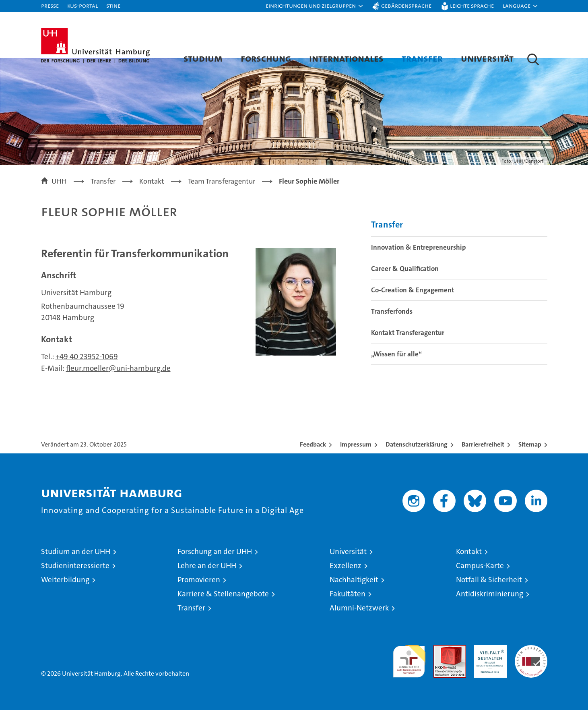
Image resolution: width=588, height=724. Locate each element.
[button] (315, 6)
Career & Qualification (405, 283)
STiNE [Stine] (113, 5)
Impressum (356, 458)
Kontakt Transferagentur (408, 347)
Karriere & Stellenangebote (223, 608)
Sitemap (530, 458)
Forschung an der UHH (215, 566)
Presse (50, 5)
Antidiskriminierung (490, 608)
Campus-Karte (480, 580)
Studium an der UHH (76, 566)
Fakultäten (348, 608)
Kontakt (469, 566)
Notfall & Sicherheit (489, 594)
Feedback (313, 458)
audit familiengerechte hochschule (409, 672)
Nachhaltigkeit (354, 594)
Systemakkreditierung (531, 663)
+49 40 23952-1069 (87, 371)
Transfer (422, 58)
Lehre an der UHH (207, 580)
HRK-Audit (488, 663)
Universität (487, 58)
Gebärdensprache (406, 5)
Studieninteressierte (75, 580)
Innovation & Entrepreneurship (419, 262)
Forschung (266, 58)
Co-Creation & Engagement (413, 304)
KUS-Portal (83, 5)
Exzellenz (346, 580)
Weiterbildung (65, 594)
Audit (441, 663)
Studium (203, 58)
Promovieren (199, 594)
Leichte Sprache (472, 5)
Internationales (346, 58)
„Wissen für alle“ (396, 368)
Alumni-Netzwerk (359, 622)
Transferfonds (392, 326)
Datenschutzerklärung (417, 458)
